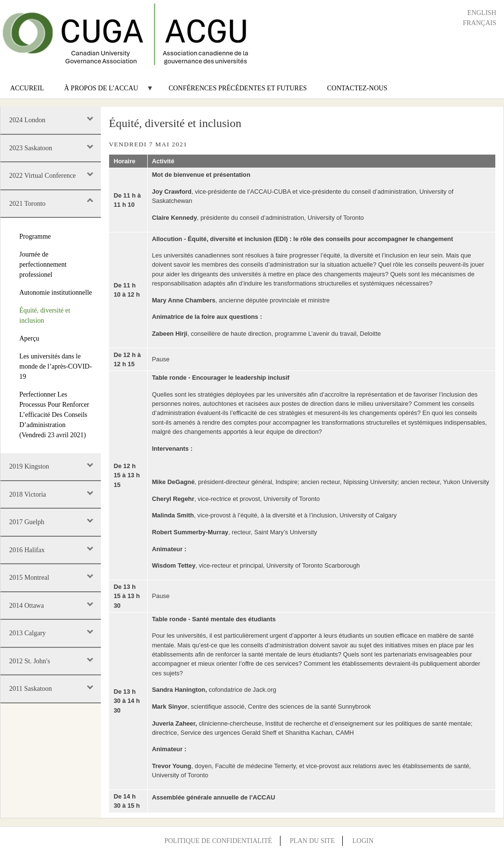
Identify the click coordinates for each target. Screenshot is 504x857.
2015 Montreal (29, 578)
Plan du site (312, 841)
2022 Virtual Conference (42, 176)
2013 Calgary (28, 633)
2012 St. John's (30, 661)
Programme (35, 236)
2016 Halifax (27, 550)
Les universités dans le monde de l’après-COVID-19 (56, 366)
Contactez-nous (357, 88)
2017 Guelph (27, 522)
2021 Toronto (27, 204)
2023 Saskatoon (31, 148)
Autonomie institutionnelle (56, 293)
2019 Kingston (29, 466)
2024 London (27, 120)
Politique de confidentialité (218, 841)
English (482, 13)
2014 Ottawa (27, 606)
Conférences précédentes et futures (238, 88)
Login (363, 841)
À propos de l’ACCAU (104, 92)
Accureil (27, 88)
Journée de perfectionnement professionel (43, 264)
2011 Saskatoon (31, 689)
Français (480, 23)
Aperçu (29, 338)
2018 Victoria (28, 494)
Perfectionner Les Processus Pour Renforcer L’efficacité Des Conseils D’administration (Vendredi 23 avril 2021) (54, 415)
